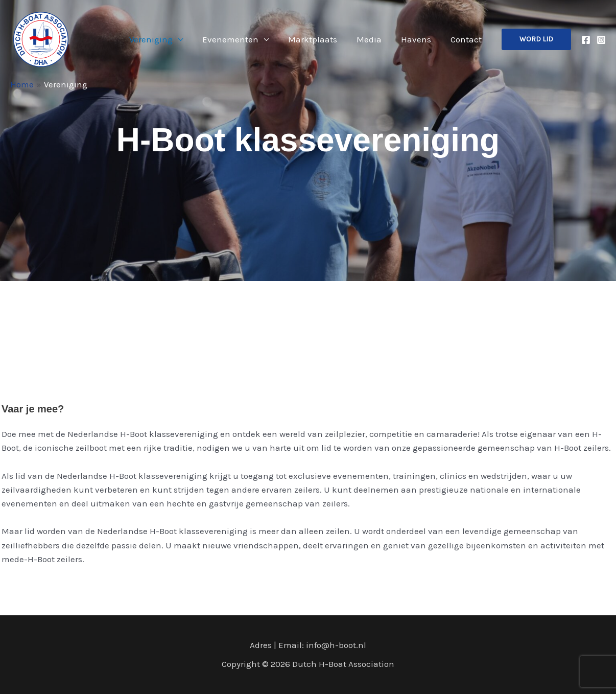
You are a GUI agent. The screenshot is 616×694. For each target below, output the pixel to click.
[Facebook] (586, 40)
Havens (419, 39)
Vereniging (162, 39)
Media (374, 39)
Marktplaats (320, 39)
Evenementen (240, 39)
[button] (536, 39)
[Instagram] (601, 40)
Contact (467, 39)
